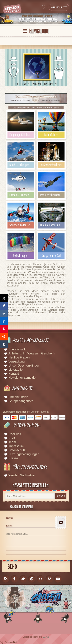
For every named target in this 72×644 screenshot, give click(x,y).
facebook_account (14, 579)
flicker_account (40, 579)
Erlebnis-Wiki (17, 349)
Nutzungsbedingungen (24, 454)
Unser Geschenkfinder (24, 365)
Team (12, 442)
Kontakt (14, 374)
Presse (13, 458)
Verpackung (17, 361)
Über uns (15, 434)
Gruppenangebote (21, 401)
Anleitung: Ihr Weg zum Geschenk (32, 353)
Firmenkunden (18, 397)
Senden (61, 496)
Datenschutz (17, 450)
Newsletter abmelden (23, 378)
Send (12, 567)
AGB (12, 438)
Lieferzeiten (16, 370)
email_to (58, 579)
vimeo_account (49, 579)
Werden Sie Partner (22, 475)
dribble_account (32, 579)
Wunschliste (59, 7)
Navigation (39, 31)
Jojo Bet (4, 642)
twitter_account (23, 579)
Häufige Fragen (19, 357)
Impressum (16, 446)
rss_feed (6, 579)
